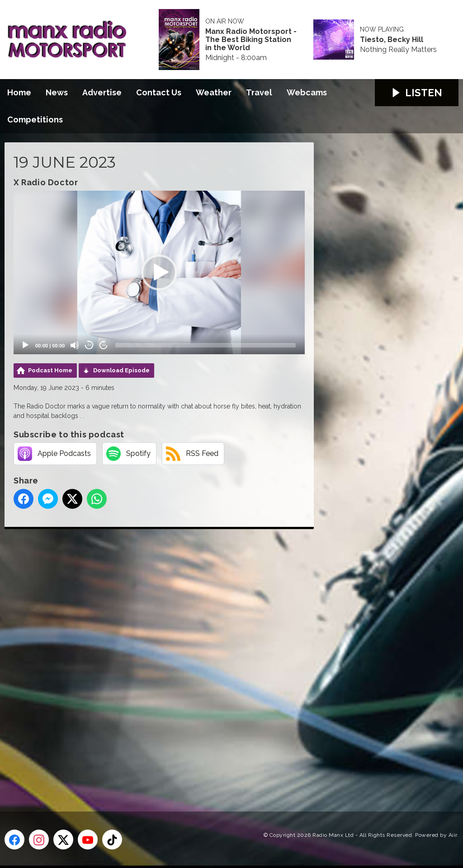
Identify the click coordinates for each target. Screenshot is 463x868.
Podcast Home (50, 370)
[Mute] (75, 345)
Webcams (307, 92)
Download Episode (121, 370)
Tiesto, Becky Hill (392, 40)
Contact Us (159, 92)
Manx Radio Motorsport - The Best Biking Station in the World (251, 40)
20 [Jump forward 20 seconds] (104, 345)
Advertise (102, 92)
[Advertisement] (174, 660)
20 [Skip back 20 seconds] (89, 345)
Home (19, 92)
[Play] (25, 345)
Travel (259, 92)
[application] (159, 272)
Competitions (35, 120)
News (57, 92)
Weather (214, 92)
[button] (159, 272)
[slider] (206, 345)
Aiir (453, 835)
